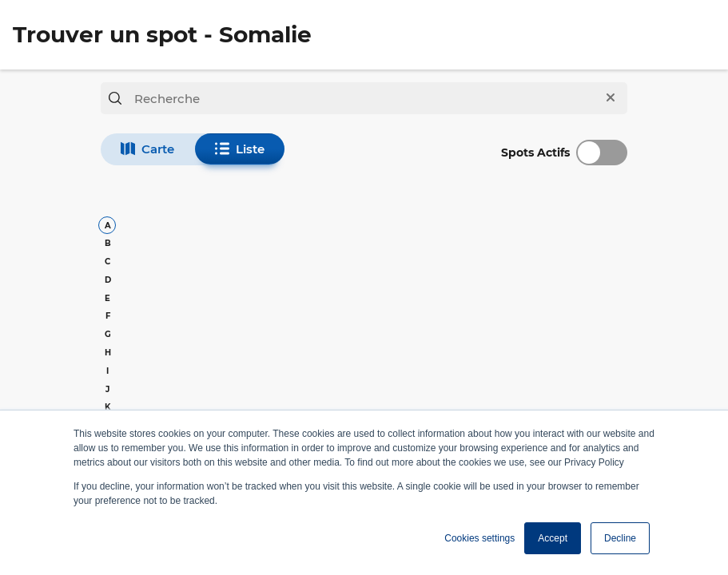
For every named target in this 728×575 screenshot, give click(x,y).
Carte (147, 149)
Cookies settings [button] (479, 538)
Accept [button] (553, 538)
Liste (240, 149)
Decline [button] (620, 538)
